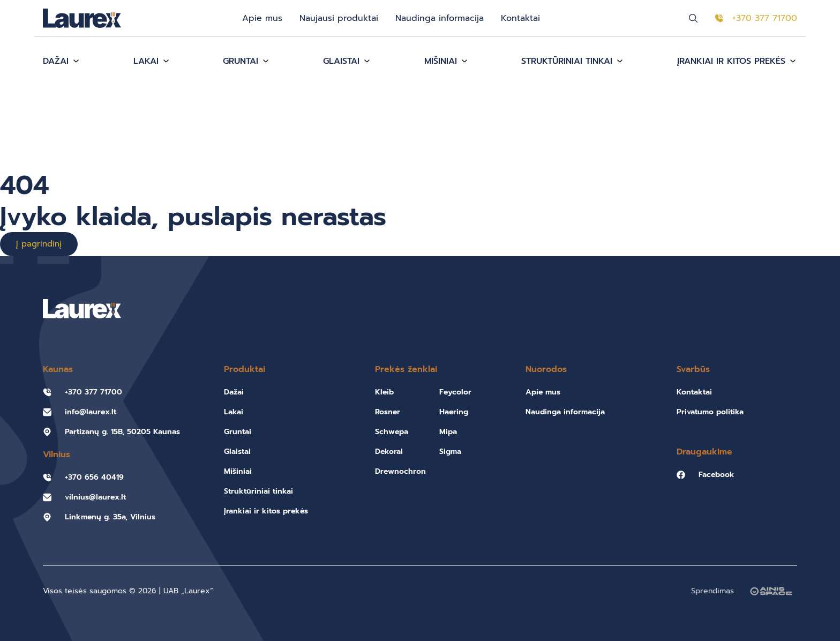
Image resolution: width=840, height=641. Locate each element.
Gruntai (241, 61)
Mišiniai (441, 61)
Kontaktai (520, 18)
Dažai (56, 61)
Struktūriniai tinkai (567, 61)
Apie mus (262, 18)
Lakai (146, 61)
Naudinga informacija (440, 18)
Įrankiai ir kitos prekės (731, 61)
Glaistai (341, 61)
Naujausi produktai (339, 18)
